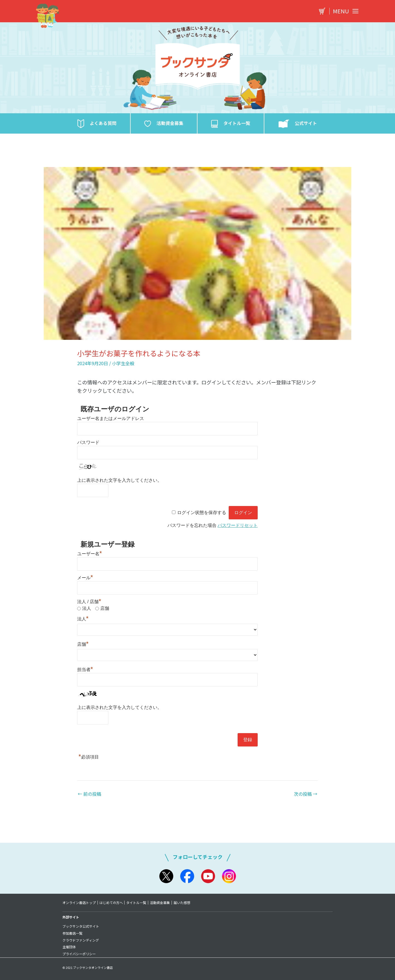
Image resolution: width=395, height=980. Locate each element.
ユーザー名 (90, 554)
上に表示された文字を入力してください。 (120, 480)
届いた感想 (182, 903)
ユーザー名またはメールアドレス (111, 418)
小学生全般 (123, 363)
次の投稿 (306, 794)
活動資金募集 (160, 903)
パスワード (88, 442)
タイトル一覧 (136, 903)
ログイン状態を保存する (202, 513)
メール (85, 578)
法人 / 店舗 (89, 602)
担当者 (85, 670)
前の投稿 (89, 794)
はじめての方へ (111, 903)
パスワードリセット (238, 525)
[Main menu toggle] (344, 11)
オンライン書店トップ (79, 903)
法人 (87, 608)
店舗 (105, 608)
